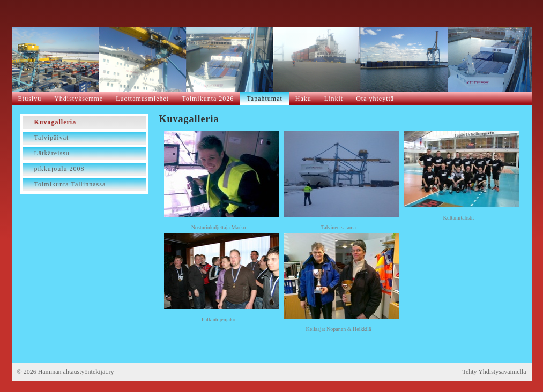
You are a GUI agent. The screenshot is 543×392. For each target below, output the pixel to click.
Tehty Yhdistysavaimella (494, 372)
